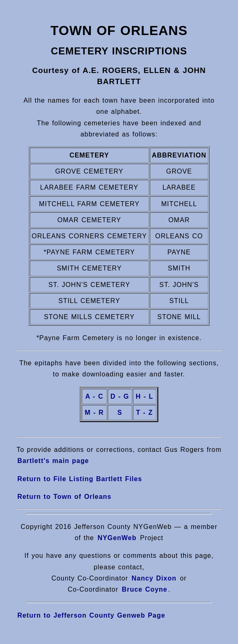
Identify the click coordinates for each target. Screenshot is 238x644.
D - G (120, 396)
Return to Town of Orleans (64, 497)
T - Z (145, 412)
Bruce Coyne (143, 589)
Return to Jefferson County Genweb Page (91, 615)
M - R (94, 412)
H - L (145, 396)
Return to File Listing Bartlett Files (80, 479)
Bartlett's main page (53, 461)
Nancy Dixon (154, 578)
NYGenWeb (117, 538)
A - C (94, 396)
